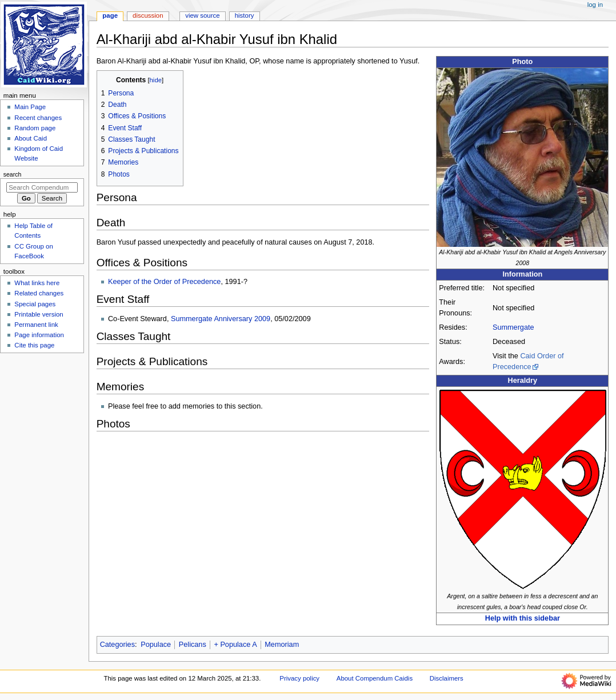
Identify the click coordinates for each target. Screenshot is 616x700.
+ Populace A (235, 645)
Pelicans (193, 645)
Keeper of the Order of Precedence (164, 282)
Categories (117, 645)
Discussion (148, 15)
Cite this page (34, 345)
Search (13, 174)
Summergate (513, 327)
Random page (35, 128)
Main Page (30, 107)
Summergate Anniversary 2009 (221, 319)
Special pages (35, 304)
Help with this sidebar (523, 618)
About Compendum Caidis (375, 678)
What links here (37, 283)
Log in (595, 5)
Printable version (39, 314)
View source (202, 15)
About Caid (31, 138)
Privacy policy (299, 678)
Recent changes (38, 118)
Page (110, 15)
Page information (39, 335)
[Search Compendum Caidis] (42, 187)
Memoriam (282, 645)
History (245, 15)
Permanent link (36, 325)
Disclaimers (447, 678)
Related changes (39, 293)
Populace (156, 645)
